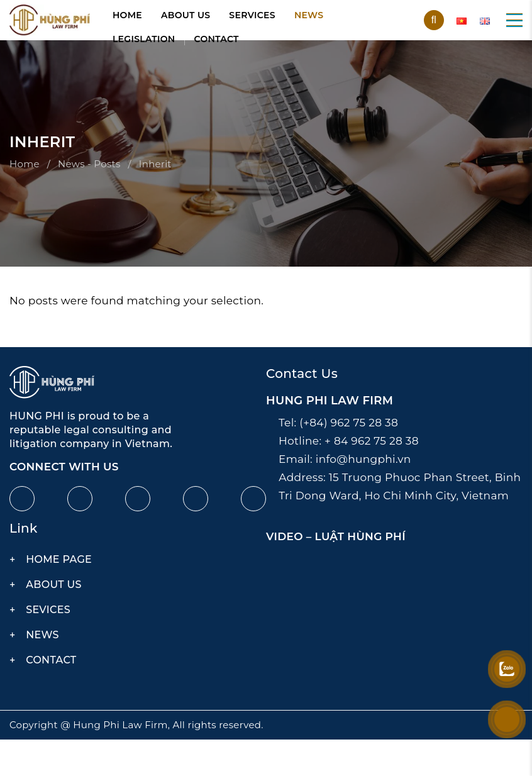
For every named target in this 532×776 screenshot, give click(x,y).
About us (186, 15)
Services (252, 15)
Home (127, 15)
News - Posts (89, 164)
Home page (59, 559)
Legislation (144, 39)
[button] (514, 20)
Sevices (48, 610)
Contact (217, 39)
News (309, 15)
